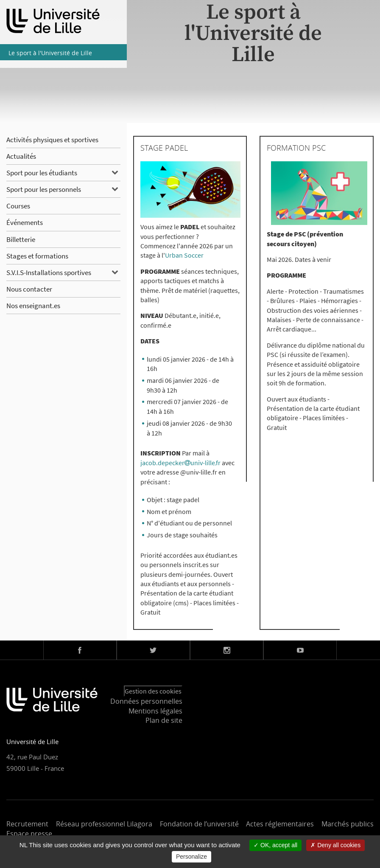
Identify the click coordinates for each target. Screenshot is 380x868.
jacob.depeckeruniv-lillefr (181, 463)
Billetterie (21, 239)
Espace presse (29, 834)
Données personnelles (146, 701)
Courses (18, 206)
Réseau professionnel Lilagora (104, 824)
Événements (25, 222)
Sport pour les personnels (44, 189)
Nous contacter (29, 289)
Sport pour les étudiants (42, 173)
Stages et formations (37, 256)
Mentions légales (155, 711)
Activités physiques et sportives (52, 140)
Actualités (21, 156)
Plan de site (164, 720)
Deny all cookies (335, 845)
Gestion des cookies (153, 691)
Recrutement (27, 824)
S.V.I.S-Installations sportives (49, 272)
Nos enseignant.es (33, 306)
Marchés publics (348, 824)
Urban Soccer (184, 255)
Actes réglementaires (280, 824)
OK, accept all (275, 845)
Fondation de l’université (199, 824)
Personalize (191, 857)
